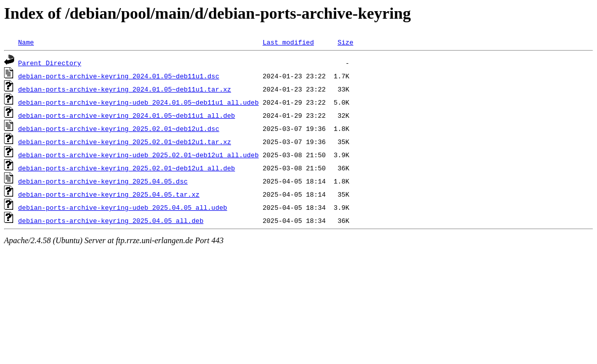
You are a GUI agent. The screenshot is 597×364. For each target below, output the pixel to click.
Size (346, 42)
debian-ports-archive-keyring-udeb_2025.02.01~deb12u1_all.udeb (139, 155)
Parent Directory (50, 63)
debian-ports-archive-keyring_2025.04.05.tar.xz (109, 194)
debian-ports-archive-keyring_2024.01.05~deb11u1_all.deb (127, 115)
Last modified (288, 42)
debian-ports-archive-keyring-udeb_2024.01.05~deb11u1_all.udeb (139, 102)
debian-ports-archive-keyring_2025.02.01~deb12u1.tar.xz (125, 142)
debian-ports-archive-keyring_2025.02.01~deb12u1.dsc (119, 128)
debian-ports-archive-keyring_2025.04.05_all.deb (111, 220)
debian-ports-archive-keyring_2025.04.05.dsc (103, 181)
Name (26, 42)
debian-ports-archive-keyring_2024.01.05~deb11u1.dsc (119, 76)
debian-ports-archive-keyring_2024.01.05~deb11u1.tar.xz (125, 89)
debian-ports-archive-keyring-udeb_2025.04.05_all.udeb (123, 207)
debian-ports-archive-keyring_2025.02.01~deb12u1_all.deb (127, 168)
